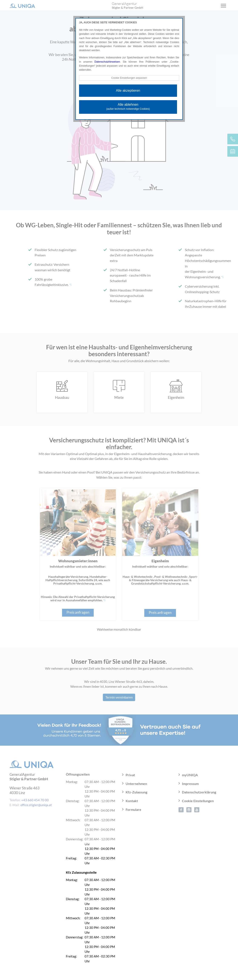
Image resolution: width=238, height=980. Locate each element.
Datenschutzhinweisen (107, 62)
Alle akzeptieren (128, 91)
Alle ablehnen (128, 107)
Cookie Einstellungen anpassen (129, 78)
